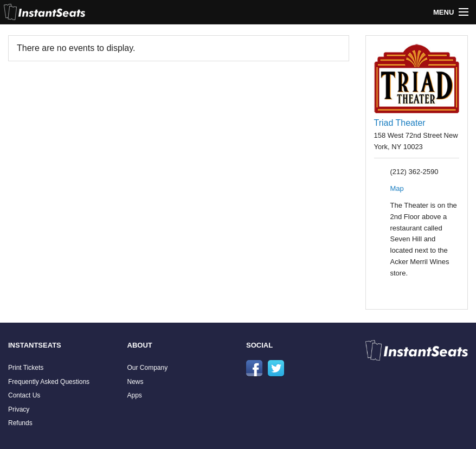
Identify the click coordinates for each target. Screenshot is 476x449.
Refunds (20, 423)
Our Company (148, 368)
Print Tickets (26, 368)
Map (397, 188)
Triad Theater (400, 123)
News (136, 382)
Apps (135, 395)
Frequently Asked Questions (49, 382)
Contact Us (24, 395)
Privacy (19, 409)
